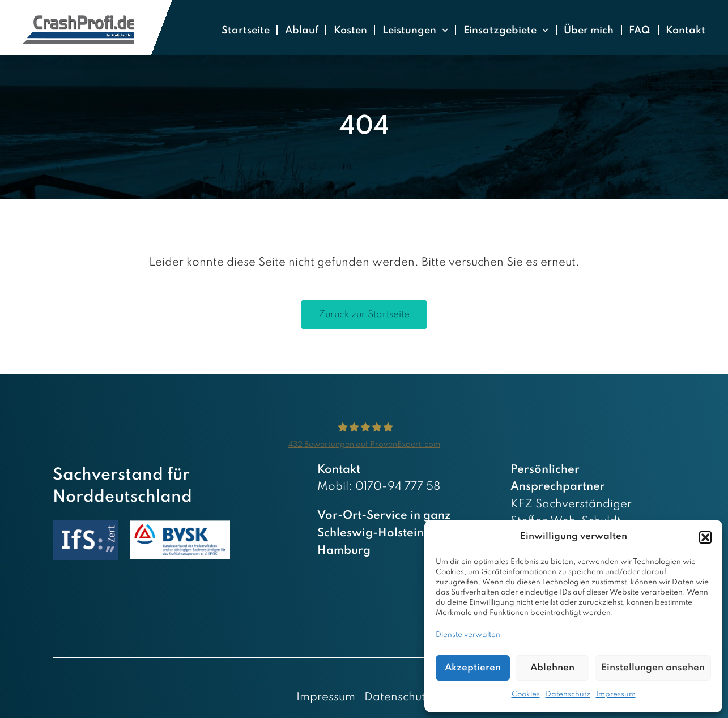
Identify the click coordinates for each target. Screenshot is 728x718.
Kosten (350, 31)
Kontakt (686, 31)
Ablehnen (552, 668)
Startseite (246, 31)
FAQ (640, 31)
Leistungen (415, 30)
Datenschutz (568, 695)
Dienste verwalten (468, 635)
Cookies (526, 695)
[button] (705, 537)
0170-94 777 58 (398, 487)
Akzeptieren (473, 668)
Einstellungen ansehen (653, 668)
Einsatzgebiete (506, 30)
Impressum (616, 695)
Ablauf (302, 31)
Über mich (589, 31)
